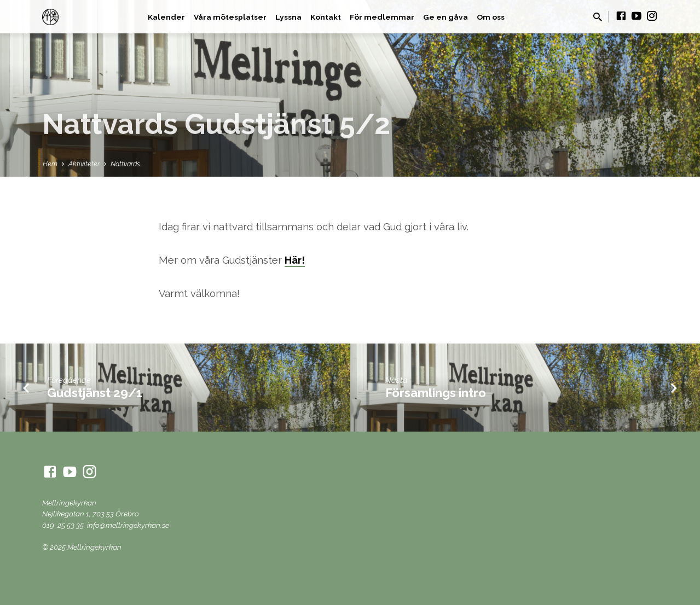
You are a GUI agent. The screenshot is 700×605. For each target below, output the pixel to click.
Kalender (166, 17)
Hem (50, 164)
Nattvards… (127, 164)
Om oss (491, 17)
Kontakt (326, 17)
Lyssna (288, 17)
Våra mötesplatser (230, 17)
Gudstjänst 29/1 (95, 393)
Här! (295, 260)
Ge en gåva (446, 17)
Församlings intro (436, 393)
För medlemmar (382, 17)
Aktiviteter (84, 164)
